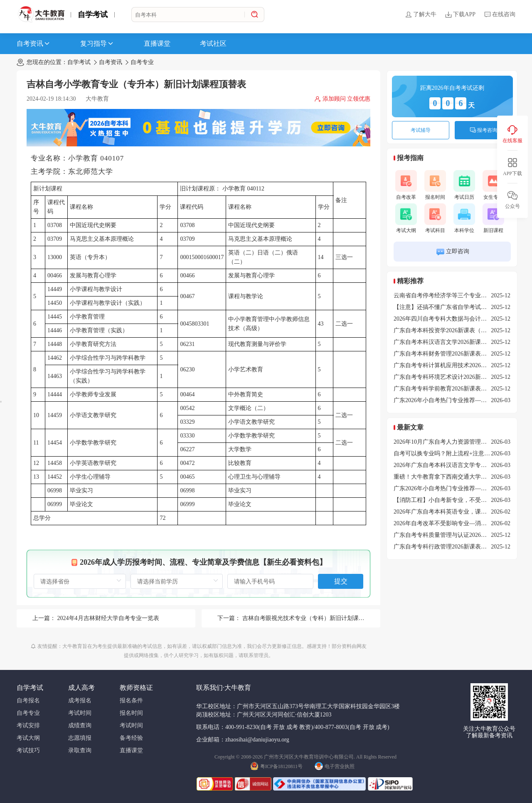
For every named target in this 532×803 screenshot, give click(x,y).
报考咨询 (483, 130)
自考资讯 (34, 44)
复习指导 (97, 44)
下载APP (460, 15)
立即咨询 (452, 252)
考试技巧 (28, 750)
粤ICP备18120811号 (276, 766)
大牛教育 (97, 99)
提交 (341, 581)
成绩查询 (80, 725)
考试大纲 (406, 218)
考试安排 (28, 725)
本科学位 (464, 218)
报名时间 (435, 185)
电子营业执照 (335, 766)
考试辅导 (421, 130)
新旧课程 (493, 218)
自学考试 (93, 15)
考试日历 (464, 185)
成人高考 (81, 688)
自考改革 (406, 185)
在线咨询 (500, 15)
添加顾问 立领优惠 (342, 99)
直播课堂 (157, 43)
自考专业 (142, 62)
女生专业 (493, 185)
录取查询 (80, 750)
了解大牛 (421, 15)
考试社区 (213, 43)
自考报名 (28, 700)
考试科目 (435, 218)
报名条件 (131, 700)
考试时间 (80, 713)
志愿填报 (80, 738)
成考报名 (80, 700)
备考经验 (131, 738)
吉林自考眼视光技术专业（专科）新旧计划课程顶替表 (312, 618)
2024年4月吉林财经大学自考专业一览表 (108, 618)
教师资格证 (136, 688)
